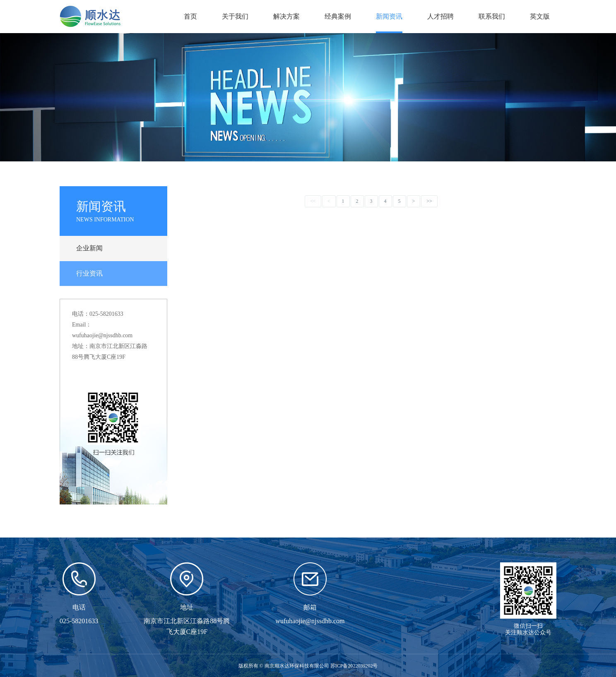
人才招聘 (440, 16)
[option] (308, 97)
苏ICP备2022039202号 (354, 666)
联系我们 (492, 16)
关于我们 (235, 16)
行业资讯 (89, 273)
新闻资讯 (389, 16)
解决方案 (286, 16)
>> (429, 201)
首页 (190, 16)
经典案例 (338, 16)
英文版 (540, 16)
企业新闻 (89, 248)
